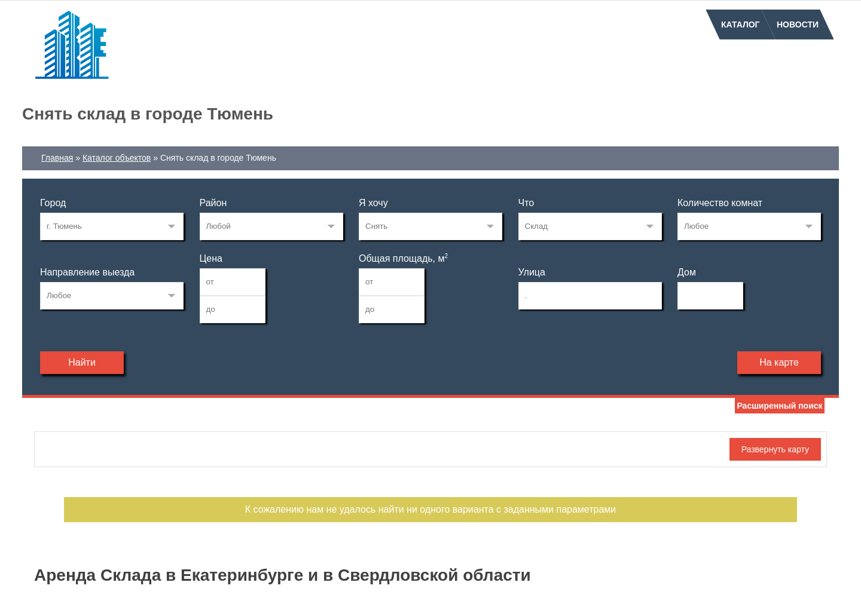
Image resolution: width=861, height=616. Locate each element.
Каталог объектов (117, 158)
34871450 (112, 226)
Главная (57, 158)
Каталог (741, 24)
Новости (798, 24)
